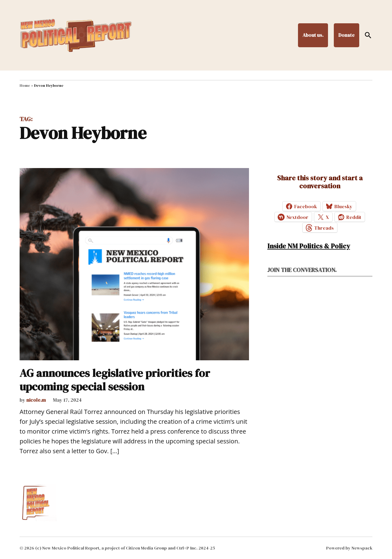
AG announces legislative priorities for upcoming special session (115, 380)
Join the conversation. (302, 270)
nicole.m (36, 400)
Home (25, 86)
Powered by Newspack (349, 548)
